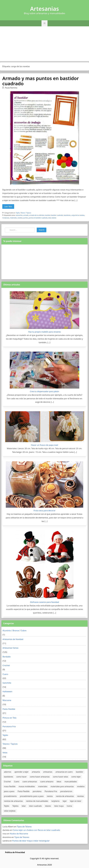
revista (50, 796)
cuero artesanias (30, 782)
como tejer (76, 777)
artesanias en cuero (64, 772)
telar (50, 218)
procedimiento (10, 796)
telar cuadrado (35, 806)
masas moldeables (27, 786)
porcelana (37, 791)
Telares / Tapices (26, 213)
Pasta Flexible (9, 709)
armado (26, 215)
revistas (80, 796)
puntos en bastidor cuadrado (38, 218)
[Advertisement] (44, 44)
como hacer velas (60, 777)
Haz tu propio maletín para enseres (44, 332)
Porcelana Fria (9, 726)
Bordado (7, 657)
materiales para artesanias (62, 786)
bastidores (67, 215)
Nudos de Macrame (19, 834)
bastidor (48, 215)
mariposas (6, 218)
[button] (44, 23)
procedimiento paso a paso (32, 796)
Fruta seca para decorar (45, 511)
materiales (13, 218)
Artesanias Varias (10, 648)
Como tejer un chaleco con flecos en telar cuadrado (36, 830)
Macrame (7, 700)
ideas (59, 782)
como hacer (21, 777)
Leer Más (8, 207)
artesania (36, 772)
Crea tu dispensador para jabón (44, 391)
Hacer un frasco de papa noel (44, 445)
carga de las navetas (78, 215)
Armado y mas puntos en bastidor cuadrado (41, 81)
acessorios (19, 215)
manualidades (71, 782)
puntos (26, 218)
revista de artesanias (65, 796)
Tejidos (15, 806)
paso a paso (9, 791)
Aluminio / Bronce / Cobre (14, 630)
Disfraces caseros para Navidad (45, 602)
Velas (5, 753)
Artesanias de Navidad (13, 639)
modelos (81, 786)
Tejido (18, 213)
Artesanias (44, 9)
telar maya (59, 806)
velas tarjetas (10, 811)
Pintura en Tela (9, 718)
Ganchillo (7, 683)
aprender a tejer (21, 772)
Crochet (6, 665)
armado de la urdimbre (37, 215)
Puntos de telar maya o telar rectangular (31, 841)
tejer (65, 801)
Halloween (7, 691)
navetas (20, 218)
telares (54, 218)
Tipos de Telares (24, 827)
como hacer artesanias (40, 777)
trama (69, 806)
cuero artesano (47, 782)
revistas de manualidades (37, 801)
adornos (8, 772)
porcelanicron (66, 791)
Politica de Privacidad (15, 852)
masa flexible (10, 786)
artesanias (48, 772)
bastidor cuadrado (57, 215)
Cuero (5, 674)
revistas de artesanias (13, 801)
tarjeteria (55, 801)
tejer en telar (76, 801)
